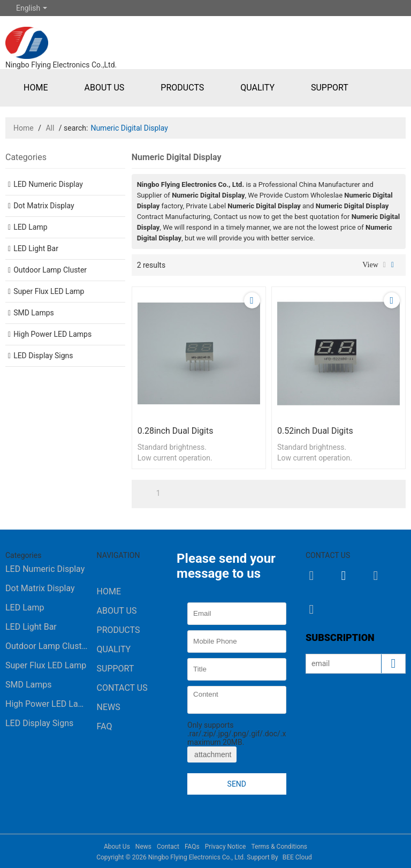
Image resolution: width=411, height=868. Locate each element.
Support (330, 88)
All (50, 128)
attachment (212, 754)
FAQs (192, 847)
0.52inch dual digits (315, 431)
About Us (104, 88)
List (385, 265)
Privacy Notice (226, 847)
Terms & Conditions (279, 847)
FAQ (105, 726)
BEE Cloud (297, 857)
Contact (168, 847)
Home (36, 88)
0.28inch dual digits (176, 431)
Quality (257, 88)
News (109, 707)
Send (237, 784)
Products (182, 88)
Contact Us (122, 688)
